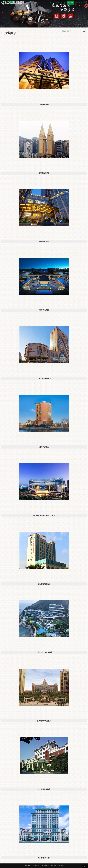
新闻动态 (77, 3)
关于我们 (57, 3)
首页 (52, 3)
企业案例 (71, 3)
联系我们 (84, 3)
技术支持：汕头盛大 (57, 866)
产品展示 (64, 3)
